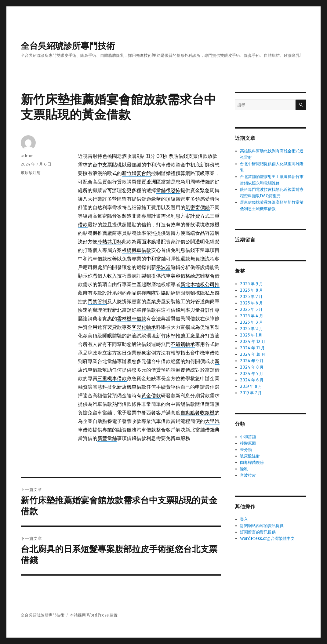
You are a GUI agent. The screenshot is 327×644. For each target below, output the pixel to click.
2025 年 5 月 (251, 309)
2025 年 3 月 (251, 322)
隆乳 (244, 469)
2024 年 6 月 (252, 380)
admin (27, 155)
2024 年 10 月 (253, 354)
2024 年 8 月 (252, 367)
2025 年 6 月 (251, 303)
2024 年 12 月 (253, 342)
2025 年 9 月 (251, 284)
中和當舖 (248, 437)
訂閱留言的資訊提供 (258, 532)
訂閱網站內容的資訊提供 (262, 526)
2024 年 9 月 (252, 361)
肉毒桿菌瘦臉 (252, 462)
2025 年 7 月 (251, 297)
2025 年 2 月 (251, 329)
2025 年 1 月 (251, 335)
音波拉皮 (248, 475)
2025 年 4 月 (252, 316)
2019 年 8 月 (251, 386)
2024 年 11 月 (252, 348)
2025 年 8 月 (251, 290)
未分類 (246, 450)
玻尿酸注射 (31, 173)
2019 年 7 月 (251, 393)
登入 (244, 519)
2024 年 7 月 (252, 374)
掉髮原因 (248, 443)
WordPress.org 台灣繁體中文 (267, 538)
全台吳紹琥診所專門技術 (68, 46)
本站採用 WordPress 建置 (94, 615)
